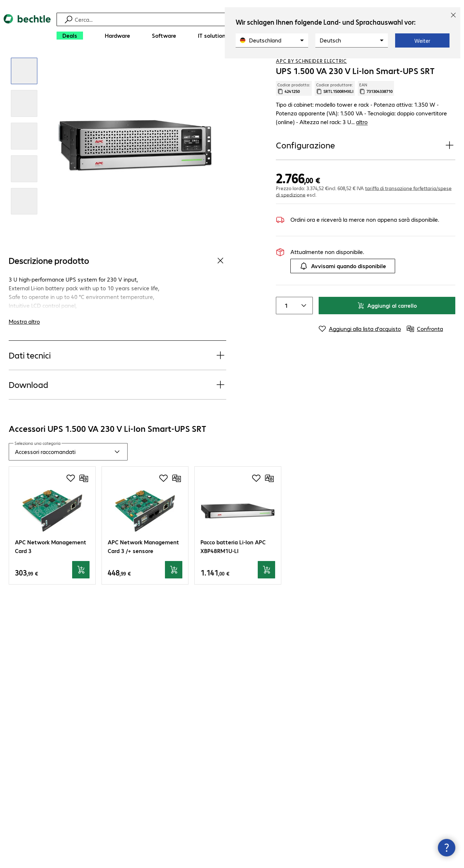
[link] (193, 66)
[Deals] (70, 36)
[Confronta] (449, 65)
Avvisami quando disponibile (343, 283)
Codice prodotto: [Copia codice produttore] (294, 114)
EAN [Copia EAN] (376, 114)
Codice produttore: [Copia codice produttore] (335, 114)
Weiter (422, 41)
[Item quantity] (285, 323)
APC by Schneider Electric (311, 87)
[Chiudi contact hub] (447, 848)
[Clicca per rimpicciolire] (24, 97)
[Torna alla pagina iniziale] (27, 29)
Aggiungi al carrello (387, 323)
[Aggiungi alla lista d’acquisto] (435, 65)
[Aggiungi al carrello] (81, 596)
